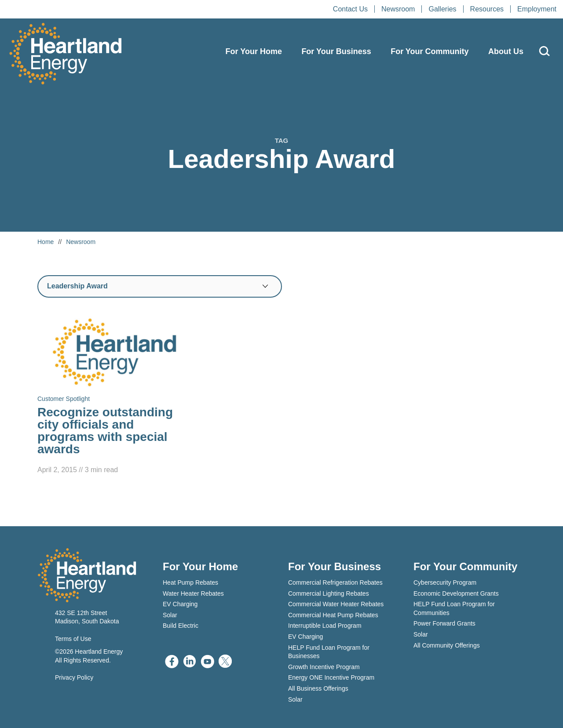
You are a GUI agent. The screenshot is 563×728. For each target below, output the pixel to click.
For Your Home (254, 51)
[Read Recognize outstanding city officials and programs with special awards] (114, 395)
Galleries (442, 9)
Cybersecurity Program (445, 582)
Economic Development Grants (456, 593)
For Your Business (336, 51)
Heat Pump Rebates (190, 582)
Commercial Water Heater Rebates (336, 604)
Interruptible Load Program (325, 626)
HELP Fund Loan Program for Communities (454, 608)
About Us (506, 51)
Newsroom (398, 9)
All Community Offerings (447, 645)
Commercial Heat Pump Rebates (333, 615)
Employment (537, 9)
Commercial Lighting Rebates (329, 593)
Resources (487, 9)
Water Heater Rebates (193, 593)
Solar (170, 615)
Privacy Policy (74, 677)
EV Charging (180, 604)
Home (46, 242)
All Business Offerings (318, 688)
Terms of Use (73, 639)
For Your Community (430, 51)
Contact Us (350, 9)
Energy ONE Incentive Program (331, 677)
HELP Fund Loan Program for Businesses (329, 652)
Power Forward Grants (444, 623)
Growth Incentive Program (324, 667)
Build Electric (181, 626)
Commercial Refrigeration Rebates (335, 582)
